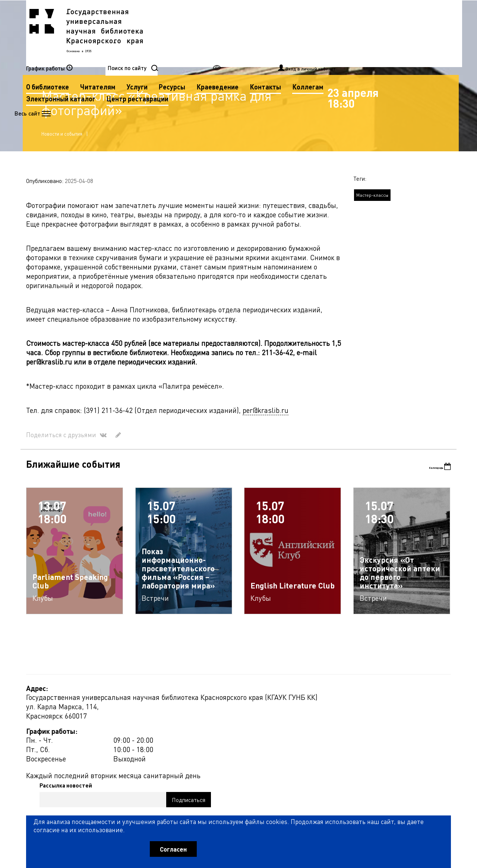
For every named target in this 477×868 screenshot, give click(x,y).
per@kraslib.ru (266, 462)
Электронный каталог (295, 45)
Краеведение (367, 33)
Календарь (429, 520)
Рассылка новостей (307, 752)
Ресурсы (321, 33)
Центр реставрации (206, 57)
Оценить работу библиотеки (414, 826)
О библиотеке (197, 33)
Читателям (247, 33)
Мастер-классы (372, 247)
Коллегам (233, 45)
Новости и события (65, 178)
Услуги (286, 33)
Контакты (191, 45)
